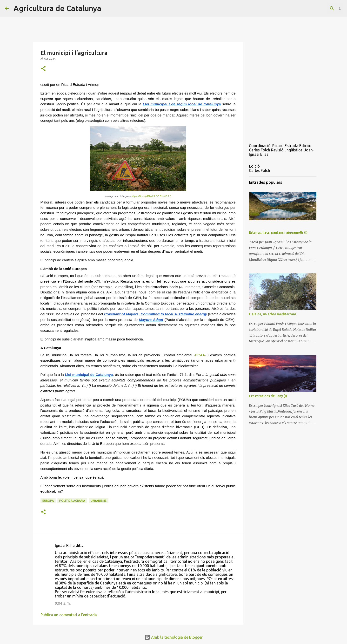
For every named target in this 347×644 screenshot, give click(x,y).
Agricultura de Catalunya (57, 8)
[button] (43, 69)
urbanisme (99, 501)
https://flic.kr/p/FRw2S (143, 196)
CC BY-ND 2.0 (163, 196)
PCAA (200, 355)
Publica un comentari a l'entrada (69, 615)
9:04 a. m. (63, 603)
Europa (48, 501)
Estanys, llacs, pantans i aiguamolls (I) (278, 232)
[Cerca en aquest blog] (318, 8)
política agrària (72, 501)
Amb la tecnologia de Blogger (173, 637)
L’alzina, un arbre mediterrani (272, 314)
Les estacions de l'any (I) (268, 396)
